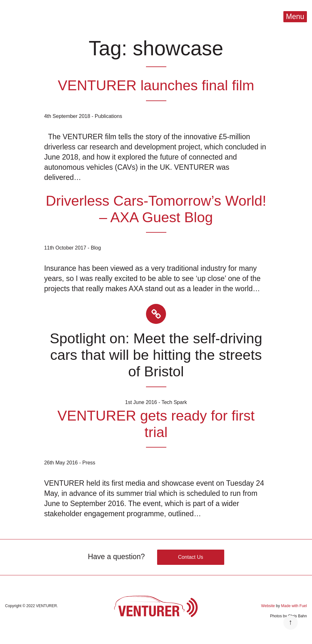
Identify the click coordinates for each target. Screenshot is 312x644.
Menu (295, 17)
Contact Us (191, 557)
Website (268, 606)
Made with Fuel (294, 606)
